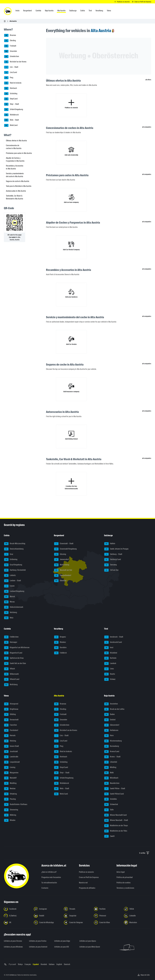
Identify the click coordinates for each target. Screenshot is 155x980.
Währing (10, 815)
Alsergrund (11, 704)
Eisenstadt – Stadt (64, 544)
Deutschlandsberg (14, 549)
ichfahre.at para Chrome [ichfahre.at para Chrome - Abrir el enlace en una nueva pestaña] (13, 941)
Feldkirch (60, 653)
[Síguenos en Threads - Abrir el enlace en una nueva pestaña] (77, 909)
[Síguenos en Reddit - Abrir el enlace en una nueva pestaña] (47, 916)
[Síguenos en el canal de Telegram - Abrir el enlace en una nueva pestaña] (77, 923)
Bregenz (60, 637)
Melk (109, 773)
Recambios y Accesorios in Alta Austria (15, 167)
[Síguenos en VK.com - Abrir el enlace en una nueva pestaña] (17, 923)
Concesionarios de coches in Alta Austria (14, 147)
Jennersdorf (62, 560)
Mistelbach (111, 778)
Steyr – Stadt (12, 104)
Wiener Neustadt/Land (115, 815)
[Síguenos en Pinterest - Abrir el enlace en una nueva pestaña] (108, 916)
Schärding (11, 94)
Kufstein (110, 658)
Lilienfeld (111, 762)
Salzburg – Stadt (113, 554)
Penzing (10, 799)
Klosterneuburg (113, 741)
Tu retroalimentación (49, 883)
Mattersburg (62, 565)
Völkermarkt (11, 674)
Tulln (109, 810)
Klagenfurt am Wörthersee (17, 648)
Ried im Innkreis (13, 83)
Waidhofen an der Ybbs (116, 831)
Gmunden (11, 51)
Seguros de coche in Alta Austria (17, 181)
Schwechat (111, 805)
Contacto (45, 888)
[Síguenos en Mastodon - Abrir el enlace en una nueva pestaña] (138, 923)
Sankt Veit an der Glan (15, 664)
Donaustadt (11, 720)
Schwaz (110, 679)
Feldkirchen (11, 637)
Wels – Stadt (11, 120)
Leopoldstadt (12, 762)
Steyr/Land (11, 99)
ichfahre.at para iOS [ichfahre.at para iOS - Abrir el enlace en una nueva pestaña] (62, 947)
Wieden (10, 820)
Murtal (9, 597)
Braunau (10, 35)
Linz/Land (11, 72)
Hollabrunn (111, 730)
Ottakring (10, 794)
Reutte (110, 674)
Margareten (11, 773)
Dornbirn (60, 648)
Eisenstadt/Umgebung (65, 549)
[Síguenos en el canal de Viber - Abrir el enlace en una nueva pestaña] (108, 923)
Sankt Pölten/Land (114, 794)
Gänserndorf (112, 725)
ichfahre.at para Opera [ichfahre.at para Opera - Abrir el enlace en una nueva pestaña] (88, 941)
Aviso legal (121, 872)
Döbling (10, 714)
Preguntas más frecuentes (51, 877)
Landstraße (11, 757)
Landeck (110, 664)
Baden (109, 714)
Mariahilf (10, 778)
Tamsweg (110, 565)
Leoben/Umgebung (14, 591)
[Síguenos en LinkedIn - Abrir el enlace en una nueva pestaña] (138, 916)
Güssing (60, 554)
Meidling (10, 783)
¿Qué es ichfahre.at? (49, 872)
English (59, 964)
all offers (148, 80)
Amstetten (111, 704)
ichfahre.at (13, 975)
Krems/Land (112, 752)
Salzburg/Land (113, 560)
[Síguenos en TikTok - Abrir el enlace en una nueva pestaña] (138, 909)
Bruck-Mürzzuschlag (15, 544)
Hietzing (10, 741)
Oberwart (60, 581)
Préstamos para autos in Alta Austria (19, 153)
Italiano (52, 964)
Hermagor (11, 642)
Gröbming (11, 560)
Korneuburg (112, 746)
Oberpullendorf (63, 576)
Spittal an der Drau (14, 658)
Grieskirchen (12, 57)
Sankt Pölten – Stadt (115, 789)
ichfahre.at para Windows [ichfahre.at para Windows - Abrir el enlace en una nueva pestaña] (13, 947)
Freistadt (10, 46)
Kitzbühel (111, 653)
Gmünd (110, 720)
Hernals (10, 736)
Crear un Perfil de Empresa (89, 877)
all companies (147, 127)
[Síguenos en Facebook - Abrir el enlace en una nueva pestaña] (17, 909)
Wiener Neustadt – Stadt (116, 820)
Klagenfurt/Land (13, 653)
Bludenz (60, 642)
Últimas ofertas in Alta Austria (16, 141)
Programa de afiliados (87, 888)
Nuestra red (83, 883)
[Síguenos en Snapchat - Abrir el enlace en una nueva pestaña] (77, 916)
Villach (10, 669)
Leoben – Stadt (13, 581)
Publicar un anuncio (86, 872)
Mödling (110, 767)
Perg (9, 78)
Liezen (9, 586)
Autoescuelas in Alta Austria (16, 191)
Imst (109, 648)
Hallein (110, 544)
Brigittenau (11, 709)
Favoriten (10, 725)
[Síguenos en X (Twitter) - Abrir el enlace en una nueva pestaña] (17, 916)
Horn (109, 736)
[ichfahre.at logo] (8, 11)
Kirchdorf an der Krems (15, 62)
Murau (9, 602)
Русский (12, 964)
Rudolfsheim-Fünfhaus (16, 805)
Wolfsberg (11, 685)
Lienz (109, 669)
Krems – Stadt (112, 757)
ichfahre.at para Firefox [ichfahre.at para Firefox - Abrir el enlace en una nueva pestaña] (38, 941)
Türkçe (20, 964)
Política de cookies (124, 883)
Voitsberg (11, 613)
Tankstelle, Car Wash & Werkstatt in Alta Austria (14, 197)
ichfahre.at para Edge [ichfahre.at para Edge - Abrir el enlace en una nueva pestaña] (62, 941)
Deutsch (67, 964)
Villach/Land (12, 679)
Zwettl (109, 836)
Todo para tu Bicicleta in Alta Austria (19, 186)
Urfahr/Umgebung (14, 110)
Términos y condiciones (125, 888)
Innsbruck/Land (113, 642)
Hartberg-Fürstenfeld (15, 570)
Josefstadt (11, 752)
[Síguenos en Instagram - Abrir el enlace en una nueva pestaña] (47, 909)
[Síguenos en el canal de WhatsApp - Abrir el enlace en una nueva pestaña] (47, 923)
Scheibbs (111, 799)
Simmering (11, 810)
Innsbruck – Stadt (114, 637)
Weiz (9, 618)
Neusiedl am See (63, 570)
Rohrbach (11, 88)
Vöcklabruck (11, 115)
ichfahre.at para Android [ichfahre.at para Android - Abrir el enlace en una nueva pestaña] (38, 947)
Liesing (10, 767)
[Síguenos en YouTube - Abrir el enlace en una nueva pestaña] (108, 909)
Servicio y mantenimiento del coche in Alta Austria (15, 175)
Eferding (10, 41)
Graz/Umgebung (13, 565)
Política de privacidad (125, 877)
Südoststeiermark (14, 607)
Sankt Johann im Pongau (116, 549)
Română (44, 964)
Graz (9, 554)
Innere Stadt (12, 746)
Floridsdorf (11, 730)
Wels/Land (11, 125)
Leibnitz (10, 576)
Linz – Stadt (11, 67)
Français (28, 964)
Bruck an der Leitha (114, 709)
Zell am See (111, 570)
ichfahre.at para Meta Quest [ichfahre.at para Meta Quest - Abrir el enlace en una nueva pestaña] (90, 947)
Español (36, 964)
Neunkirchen (112, 783)
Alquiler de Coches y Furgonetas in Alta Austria (15, 159)
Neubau (10, 789)
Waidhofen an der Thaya (116, 826)
